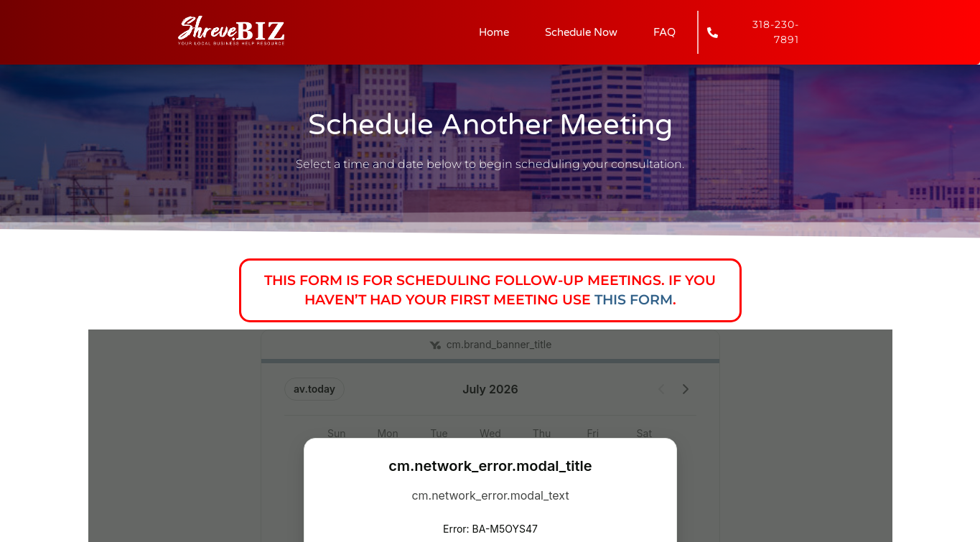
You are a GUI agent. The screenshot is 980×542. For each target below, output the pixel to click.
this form (634, 300)
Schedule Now (581, 32)
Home (494, 32)
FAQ (664, 32)
